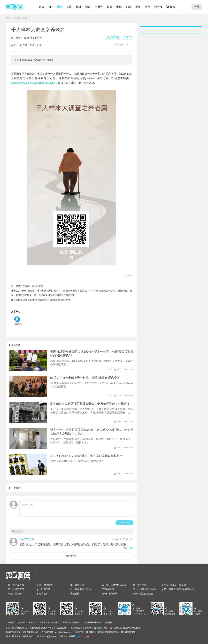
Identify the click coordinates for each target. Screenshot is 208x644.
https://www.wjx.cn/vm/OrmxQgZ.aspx (33, 83)
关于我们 (32, 623)
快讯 (88, 7)
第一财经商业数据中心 (144, 589)
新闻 (60, 7)
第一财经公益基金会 (143, 594)
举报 (125, 548)
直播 (109, 7)
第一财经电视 (46, 585)
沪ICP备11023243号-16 (17, 628)
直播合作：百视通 (67, 636)
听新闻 (116, 38)
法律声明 (21, 623)
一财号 (99, 7)
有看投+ (43, 594)
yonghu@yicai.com (63, 632)
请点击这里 (37, 286)
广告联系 (10, 623)
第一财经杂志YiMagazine (114, 585)
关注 (69, 7)
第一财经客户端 (16, 585)
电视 (119, 7)
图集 (138, 7)
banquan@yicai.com (60, 300)
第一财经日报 (77, 585)
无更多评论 (71, 556)
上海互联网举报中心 (92, 623)
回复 (131, 548)
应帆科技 (75, 594)
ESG (129, 7)
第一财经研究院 (16, 589)
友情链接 (108, 623)
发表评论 (124, 523)
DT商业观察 (108, 589)
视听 (78, 7)
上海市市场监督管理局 (49, 623)
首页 (42, 7)
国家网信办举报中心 (71, 623)
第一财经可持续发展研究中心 (179, 589)
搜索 (173, 7)
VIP (51, 7)
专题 (147, 7)
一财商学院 (45, 589)
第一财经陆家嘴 (110, 594)
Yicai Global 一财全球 (175, 585)
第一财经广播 (140, 585)
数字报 (158, 7)
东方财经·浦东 (15, 594)
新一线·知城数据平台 (81, 589)
